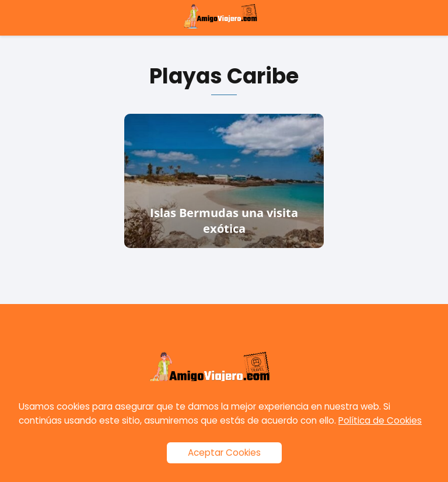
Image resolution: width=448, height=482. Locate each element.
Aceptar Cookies (224, 453)
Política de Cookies (380, 420)
